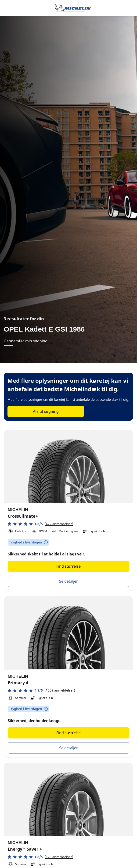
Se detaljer (68, 581)
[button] (40, 524)
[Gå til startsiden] (73, 8)
